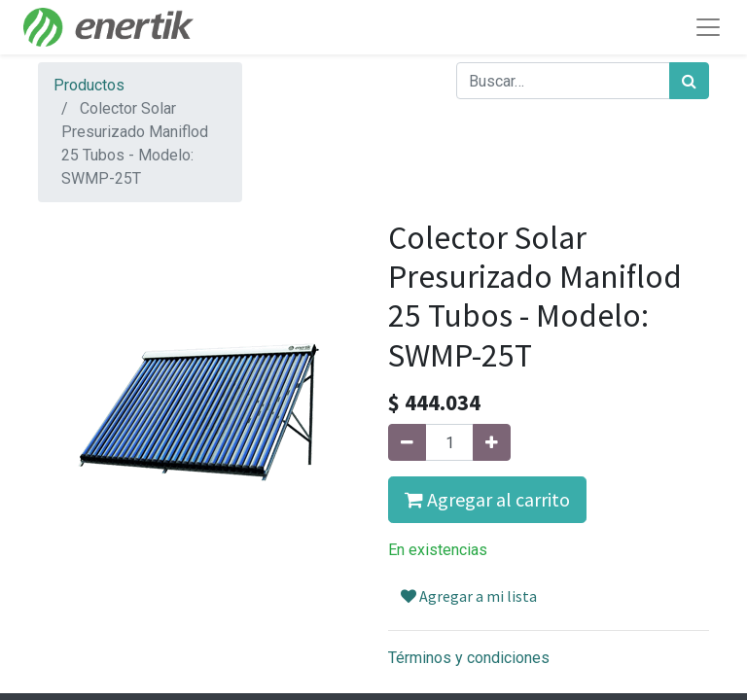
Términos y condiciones (469, 658)
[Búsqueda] (689, 81)
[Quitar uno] (407, 442)
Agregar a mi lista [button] (469, 596)
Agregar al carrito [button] (487, 499)
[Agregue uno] (492, 442)
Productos (89, 85)
